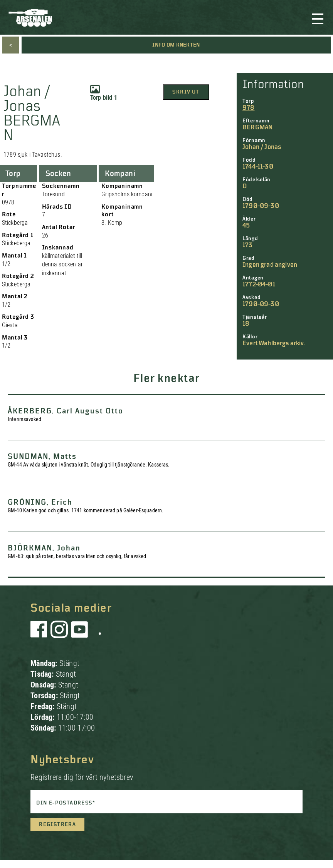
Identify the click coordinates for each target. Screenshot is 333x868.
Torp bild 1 (104, 93)
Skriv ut (186, 92)
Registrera (57, 825)
